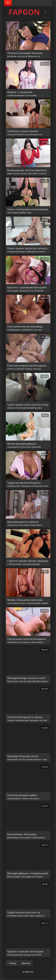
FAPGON (24, 12)
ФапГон (29, 972)
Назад (12, 963)
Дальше (26, 963)
